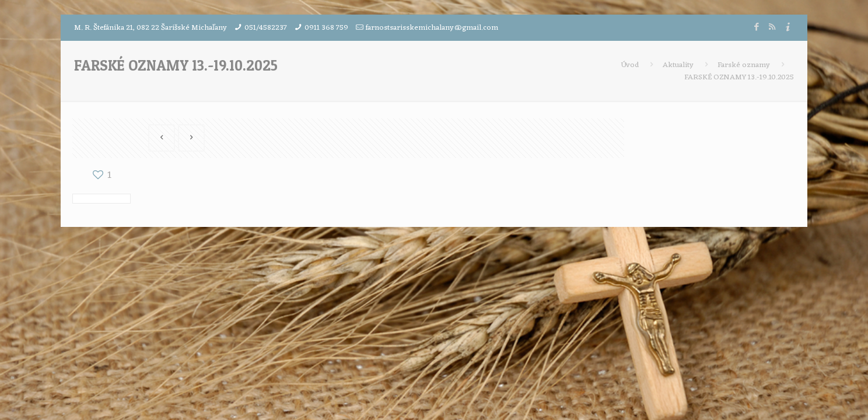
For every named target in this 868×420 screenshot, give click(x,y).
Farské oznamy (744, 65)
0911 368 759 (326, 28)
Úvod (630, 65)
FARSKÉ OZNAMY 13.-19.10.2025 (739, 77)
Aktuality (678, 65)
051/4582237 (266, 28)
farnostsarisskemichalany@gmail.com (432, 28)
